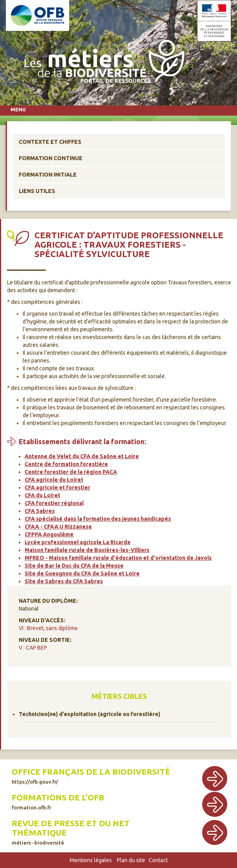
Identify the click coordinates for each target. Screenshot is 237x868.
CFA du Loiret (42, 495)
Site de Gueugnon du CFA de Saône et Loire (82, 573)
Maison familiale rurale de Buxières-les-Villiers (87, 550)
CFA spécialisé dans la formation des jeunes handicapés (98, 519)
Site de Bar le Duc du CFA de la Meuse (74, 566)
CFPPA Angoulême (49, 534)
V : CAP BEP (33, 648)
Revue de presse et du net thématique (71, 832)
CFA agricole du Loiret (54, 480)
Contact (158, 860)
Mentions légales (91, 860)
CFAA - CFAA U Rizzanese (58, 527)
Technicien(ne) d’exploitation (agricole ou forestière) (90, 714)
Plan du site (131, 860)
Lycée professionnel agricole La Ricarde (78, 542)
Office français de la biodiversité (91, 776)
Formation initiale (48, 175)
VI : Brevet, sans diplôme (48, 628)
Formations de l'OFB (58, 802)
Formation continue (51, 158)
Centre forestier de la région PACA (71, 472)
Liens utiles (37, 191)
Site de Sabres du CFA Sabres (64, 581)
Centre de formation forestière (66, 464)
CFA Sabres (40, 511)
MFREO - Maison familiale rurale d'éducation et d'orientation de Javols (118, 558)
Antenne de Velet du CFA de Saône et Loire (82, 456)
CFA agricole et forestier (57, 488)
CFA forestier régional (54, 503)
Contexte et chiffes (50, 142)
